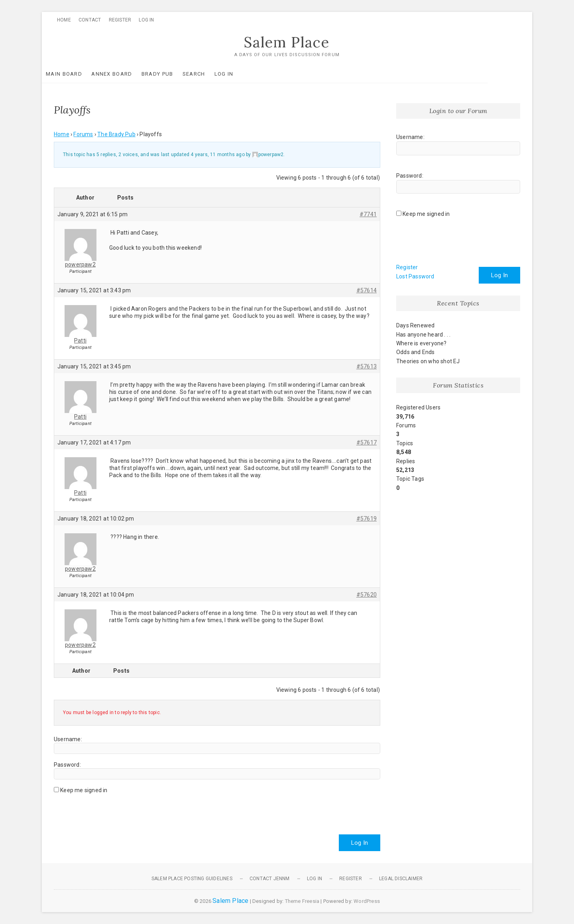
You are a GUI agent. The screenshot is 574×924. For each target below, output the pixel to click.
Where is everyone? (422, 343)
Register (120, 20)
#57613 (367, 366)
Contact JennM (270, 879)
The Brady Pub (116, 135)
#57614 (367, 290)
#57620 (367, 595)
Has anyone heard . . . (423, 335)
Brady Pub (169, 74)
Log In (146, 20)
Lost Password (415, 276)
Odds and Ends (416, 352)
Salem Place (287, 43)
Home (64, 20)
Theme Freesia (302, 901)
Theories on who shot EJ (428, 361)
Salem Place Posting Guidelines (192, 879)
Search (206, 74)
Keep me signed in (84, 790)
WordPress (367, 901)
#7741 (368, 214)
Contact (90, 20)
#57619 (367, 519)
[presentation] (114, 811)
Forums (83, 135)
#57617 (367, 442)
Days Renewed (415, 326)
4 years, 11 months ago (217, 155)
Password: (67, 765)
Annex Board (124, 74)
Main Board (76, 74)
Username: (68, 739)
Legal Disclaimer (401, 879)
